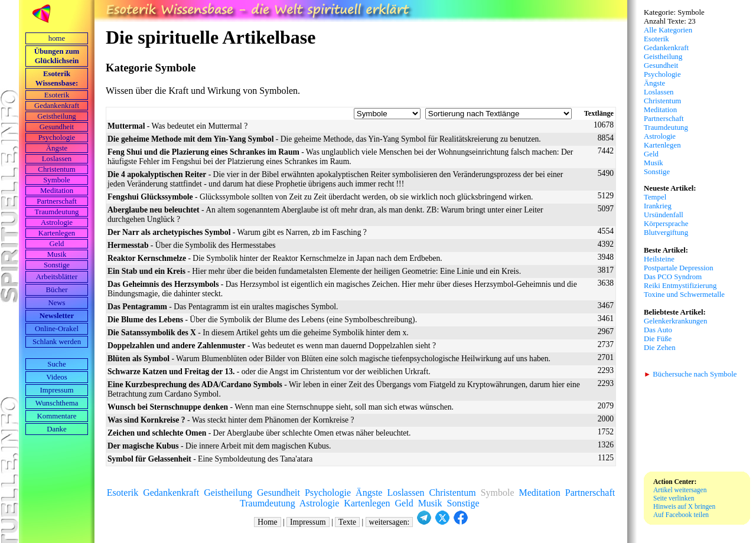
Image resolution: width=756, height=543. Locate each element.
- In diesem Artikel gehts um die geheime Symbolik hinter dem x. (258, 333)
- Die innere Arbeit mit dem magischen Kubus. (219, 446)
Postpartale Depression (679, 268)
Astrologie (57, 223)
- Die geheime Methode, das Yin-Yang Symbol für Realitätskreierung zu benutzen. (324, 139)
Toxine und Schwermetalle (684, 295)
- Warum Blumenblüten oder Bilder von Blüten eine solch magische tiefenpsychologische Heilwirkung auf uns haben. (329, 359)
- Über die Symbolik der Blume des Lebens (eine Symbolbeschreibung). (262, 320)
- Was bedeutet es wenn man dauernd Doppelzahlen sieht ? (272, 346)
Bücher (57, 290)
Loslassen (57, 159)
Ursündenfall (664, 215)
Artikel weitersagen (680, 490)
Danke (56, 429)
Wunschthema (57, 403)
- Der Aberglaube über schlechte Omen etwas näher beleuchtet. (259, 433)
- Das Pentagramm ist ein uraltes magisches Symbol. (223, 307)
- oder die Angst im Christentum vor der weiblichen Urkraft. (269, 372)
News (56, 303)
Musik (57, 254)
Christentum (56, 169)
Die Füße (658, 339)
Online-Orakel (57, 329)
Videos (57, 377)
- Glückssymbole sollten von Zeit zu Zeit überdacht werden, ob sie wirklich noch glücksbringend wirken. (320, 197)
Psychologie (57, 138)
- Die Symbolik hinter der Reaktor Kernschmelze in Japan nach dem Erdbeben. (275, 258)
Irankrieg (658, 206)
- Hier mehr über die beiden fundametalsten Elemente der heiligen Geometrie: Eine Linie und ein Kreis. (314, 271)
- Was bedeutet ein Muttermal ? (177, 126)
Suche (56, 364)
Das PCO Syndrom (673, 277)
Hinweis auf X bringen (684, 506)
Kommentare (57, 416)
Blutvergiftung (666, 233)
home (57, 38)
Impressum (57, 390)
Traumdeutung (57, 212)
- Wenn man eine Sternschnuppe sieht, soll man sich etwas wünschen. (281, 407)
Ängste (57, 148)
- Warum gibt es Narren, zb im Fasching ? (237, 232)
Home (267, 522)
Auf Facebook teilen (681, 515)
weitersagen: (390, 522)
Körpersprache (666, 224)
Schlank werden (57, 342)
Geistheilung (56, 116)
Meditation (57, 191)
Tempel (655, 197)
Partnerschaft (57, 201)
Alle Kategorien (668, 30)
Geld (57, 244)
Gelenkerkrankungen (675, 321)
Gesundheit (57, 127)
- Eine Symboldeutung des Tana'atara (210, 459)
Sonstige (57, 265)
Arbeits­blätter (57, 277)
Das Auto (658, 330)
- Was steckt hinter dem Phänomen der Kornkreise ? (231, 420)
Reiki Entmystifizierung (680, 286)
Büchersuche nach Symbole (690, 374)
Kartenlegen (57, 233)
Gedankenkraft (57, 106)
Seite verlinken (674, 498)
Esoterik (57, 95)
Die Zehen (660, 348)
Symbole (57, 180)
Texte (347, 522)
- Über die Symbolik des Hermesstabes (192, 245)
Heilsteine (659, 259)
